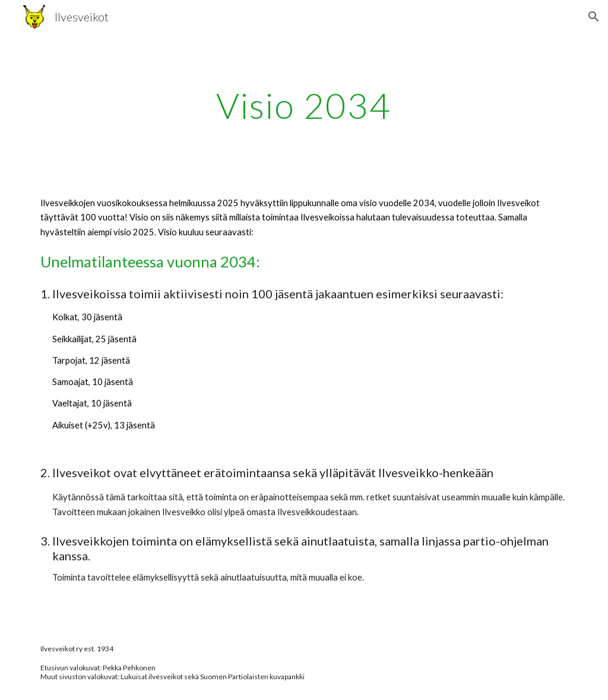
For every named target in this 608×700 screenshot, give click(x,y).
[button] (594, 17)
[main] (304, 105)
